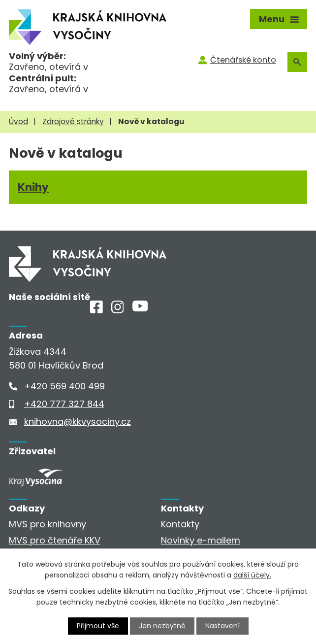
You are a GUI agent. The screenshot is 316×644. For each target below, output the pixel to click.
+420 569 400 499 (64, 386)
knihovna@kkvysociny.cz (78, 422)
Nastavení (222, 626)
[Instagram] (118, 310)
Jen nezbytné (162, 626)
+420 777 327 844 (64, 404)
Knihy (33, 187)
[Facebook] (96, 310)
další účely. (252, 575)
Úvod (18, 121)
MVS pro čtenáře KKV (55, 540)
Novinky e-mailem (201, 540)
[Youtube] (140, 308)
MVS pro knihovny (47, 524)
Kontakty (180, 524)
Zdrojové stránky (73, 121)
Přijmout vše (98, 626)
